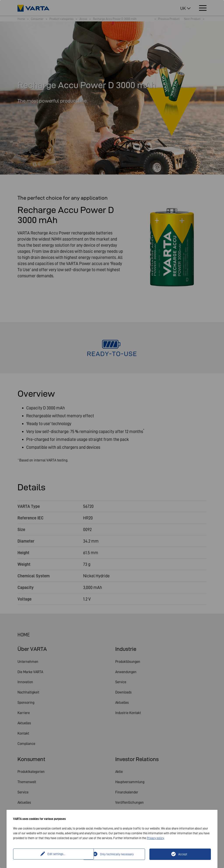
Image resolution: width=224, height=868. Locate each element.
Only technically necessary (117, 854)
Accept (183, 854)
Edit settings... (49, 854)
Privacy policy (155, 838)
